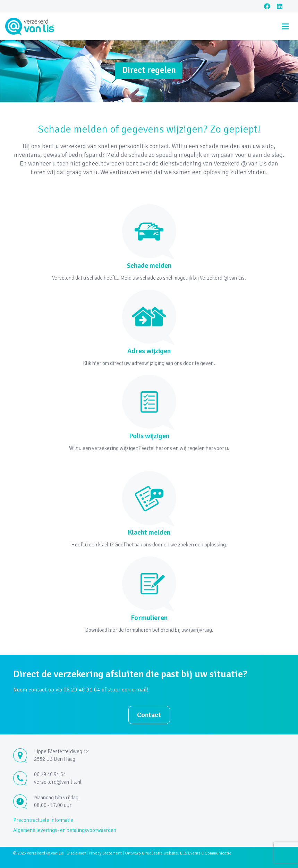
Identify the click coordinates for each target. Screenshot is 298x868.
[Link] (30, 26)
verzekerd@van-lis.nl (58, 782)
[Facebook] (267, 6)
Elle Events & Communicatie (206, 853)
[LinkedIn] (280, 6)
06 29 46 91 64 (50, 774)
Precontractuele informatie (43, 820)
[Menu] (285, 26)
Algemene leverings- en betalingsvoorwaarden (65, 830)
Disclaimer (76, 853)
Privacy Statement (105, 853)
